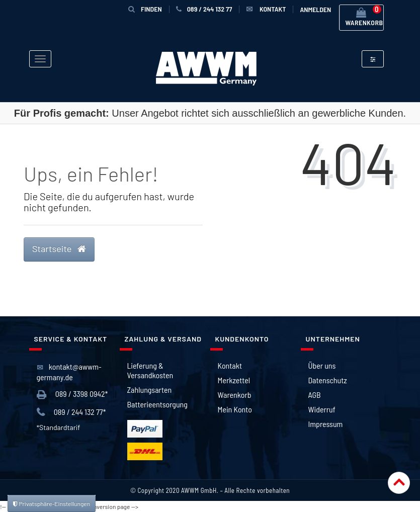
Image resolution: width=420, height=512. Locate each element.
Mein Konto (235, 409)
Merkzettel (234, 380)
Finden (145, 9)
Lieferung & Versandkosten (150, 370)
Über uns (322, 365)
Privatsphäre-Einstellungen (52, 503)
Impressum (326, 424)
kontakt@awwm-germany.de (69, 372)
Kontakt (230, 365)
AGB (315, 395)
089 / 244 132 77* (71, 412)
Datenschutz (328, 380)
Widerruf (322, 409)
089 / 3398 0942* (72, 395)
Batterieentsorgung (157, 404)
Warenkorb (235, 395)
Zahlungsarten (150, 390)
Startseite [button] (59, 248)
